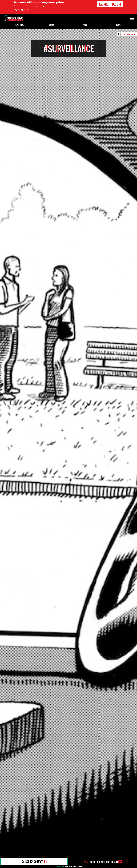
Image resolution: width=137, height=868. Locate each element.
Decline (117, 4)
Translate (131, 34)
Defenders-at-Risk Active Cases (101, 862)
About (85, 25)
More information (22, 10)
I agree (103, 4)
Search (119, 25)
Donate (52, 25)
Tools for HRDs (18, 25)
